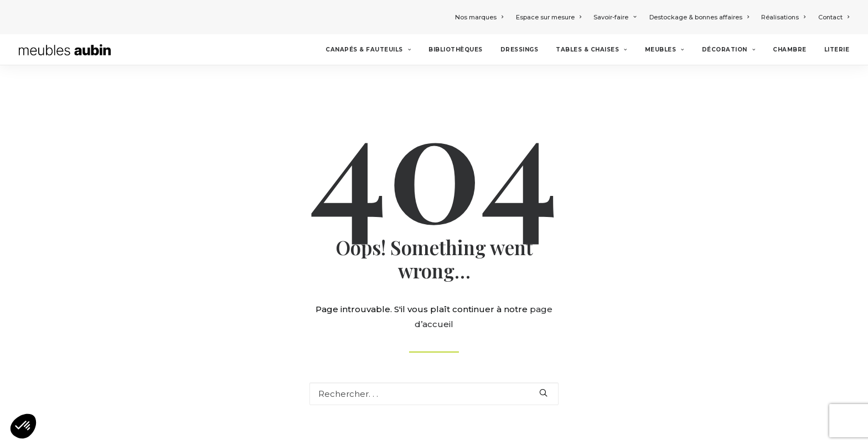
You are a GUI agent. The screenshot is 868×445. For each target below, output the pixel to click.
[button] (23, 426)
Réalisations (783, 17)
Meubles (665, 50)
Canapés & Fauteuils (368, 50)
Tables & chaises (591, 50)
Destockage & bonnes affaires (699, 17)
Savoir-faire (615, 17)
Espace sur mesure (549, 17)
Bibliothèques (456, 50)
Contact (834, 17)
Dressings (520, 50)
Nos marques (479, 17)
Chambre (790, 50)
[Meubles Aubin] (65, 50)
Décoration (728, 50)
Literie (837, 50)
